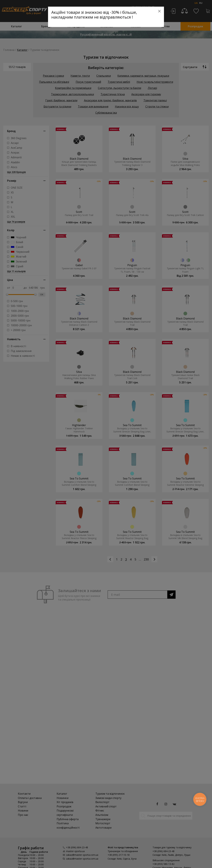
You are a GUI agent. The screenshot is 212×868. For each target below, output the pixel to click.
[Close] (159, 11)
